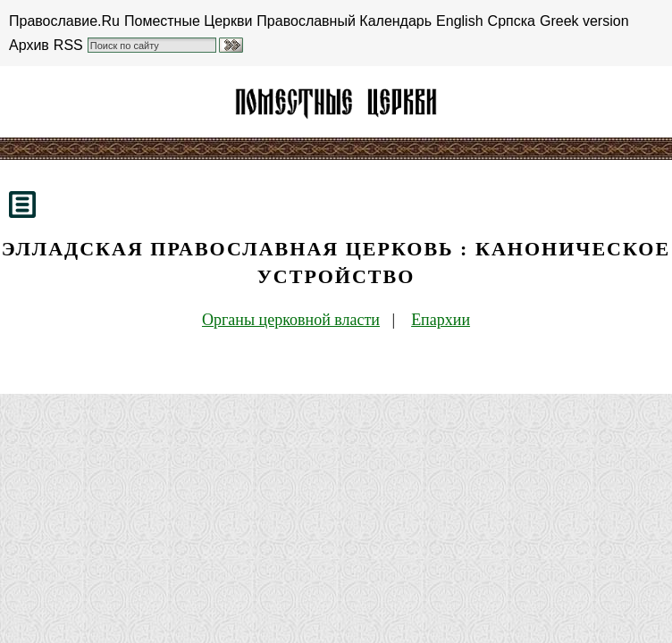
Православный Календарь (344, 21)
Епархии (441, 320)
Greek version (584, 21)
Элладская (336, 102)
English (459, 21)
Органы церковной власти (291, 320)
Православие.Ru (64, 21)
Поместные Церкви (188, 21)
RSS (68, 45)
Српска (512, 21)
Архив (29, 45)
